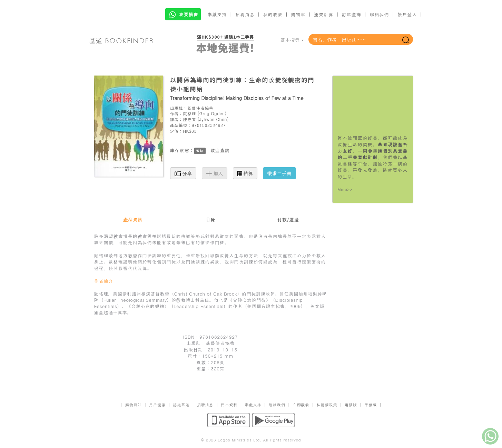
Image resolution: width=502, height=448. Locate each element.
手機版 (371, 405)
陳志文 (189, 119)
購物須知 (134, 405)
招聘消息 (245, 14)
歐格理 (189, 113)
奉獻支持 (217, 14)
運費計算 (324, 14)
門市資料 (229, 405)
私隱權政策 (327, 405)
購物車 (298, 14)
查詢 (225, 150)
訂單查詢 (352, 14)
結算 (245, 173)
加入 (215, 173)
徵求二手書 (279, 173)
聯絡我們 (379, 14)
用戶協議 (157, 405)
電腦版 (351, 405)
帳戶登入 (407, 14)
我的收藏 (273, 14)
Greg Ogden (212, 113)
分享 (183, 173)
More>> (345, 190)
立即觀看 (301, 405)
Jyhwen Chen (213, 119)
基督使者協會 (200, 108)
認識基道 (181, 405)
